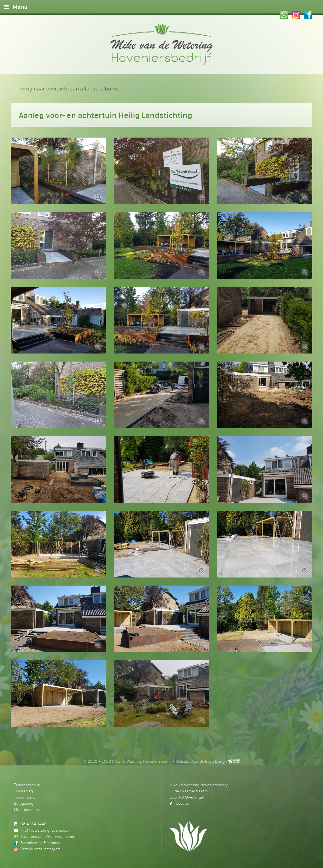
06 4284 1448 (34, 824)
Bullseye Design (213, 761)
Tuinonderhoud (27, 785)
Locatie (183, 803)
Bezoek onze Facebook (40, 843)
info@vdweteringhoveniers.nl (45, 830)
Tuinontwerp (25, 797)
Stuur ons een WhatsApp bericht (49, 836)
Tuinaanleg (23, 791)
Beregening (24, 803)
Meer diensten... (28, 809)
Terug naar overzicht (44, 88)
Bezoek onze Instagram (41, 849)
